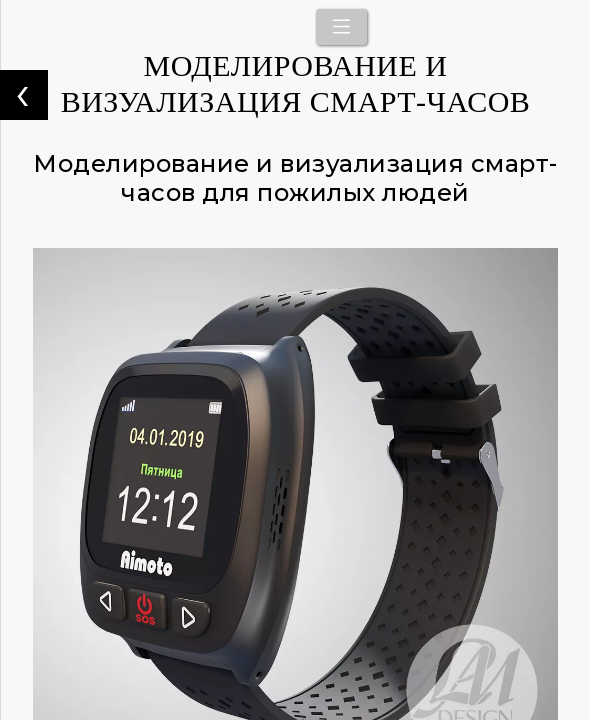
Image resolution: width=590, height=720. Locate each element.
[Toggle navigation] (341, 27)
